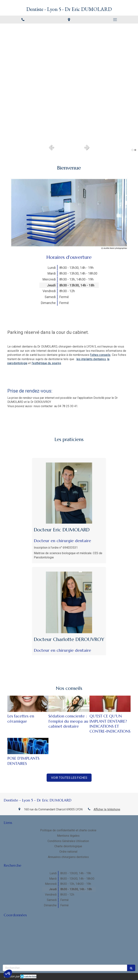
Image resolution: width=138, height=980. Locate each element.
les (91, 359)
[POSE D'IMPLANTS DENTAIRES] (28, 746)
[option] (69, 83)
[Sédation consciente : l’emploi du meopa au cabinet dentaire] (69, 704)
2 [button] (135, 150)
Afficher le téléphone (107, 809)
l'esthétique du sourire (46, 363)
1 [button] (132, 150)
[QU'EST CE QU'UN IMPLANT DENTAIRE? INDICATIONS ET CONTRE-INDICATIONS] (110, 704)
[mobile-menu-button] (115, 20)
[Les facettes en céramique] (28, 704)
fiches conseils (100, 355)
